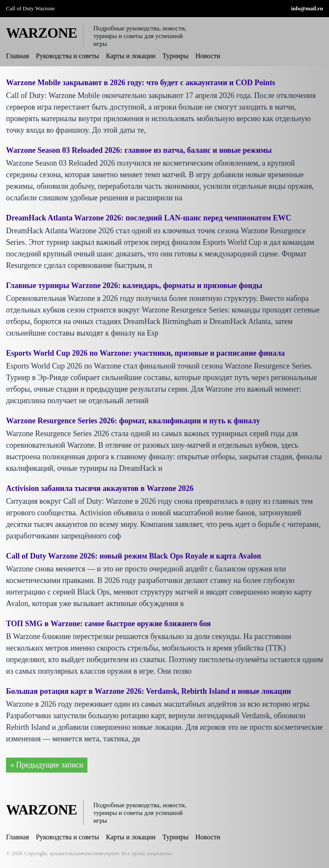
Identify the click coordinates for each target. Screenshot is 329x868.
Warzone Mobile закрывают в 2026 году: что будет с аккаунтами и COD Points (141, 83)
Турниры (175, 56)
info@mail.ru (307, 8)
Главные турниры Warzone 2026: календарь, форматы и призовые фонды (134, 285)
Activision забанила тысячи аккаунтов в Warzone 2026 (100, 488)
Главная (18, 56)
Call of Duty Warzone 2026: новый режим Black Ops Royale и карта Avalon (133, 556)
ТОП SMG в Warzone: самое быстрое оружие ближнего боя (108, 624)
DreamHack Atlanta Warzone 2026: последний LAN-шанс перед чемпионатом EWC (149, 218)
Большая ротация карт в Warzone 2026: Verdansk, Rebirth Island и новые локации (148, 691)
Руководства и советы (68, 56)
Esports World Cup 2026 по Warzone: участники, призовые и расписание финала (145, 353)
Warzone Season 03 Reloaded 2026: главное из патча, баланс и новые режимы (139, 150)
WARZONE (42, 33)
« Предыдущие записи (47, 765)
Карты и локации (131, 56)
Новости (208, 56)
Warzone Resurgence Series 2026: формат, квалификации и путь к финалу (133, 421)
